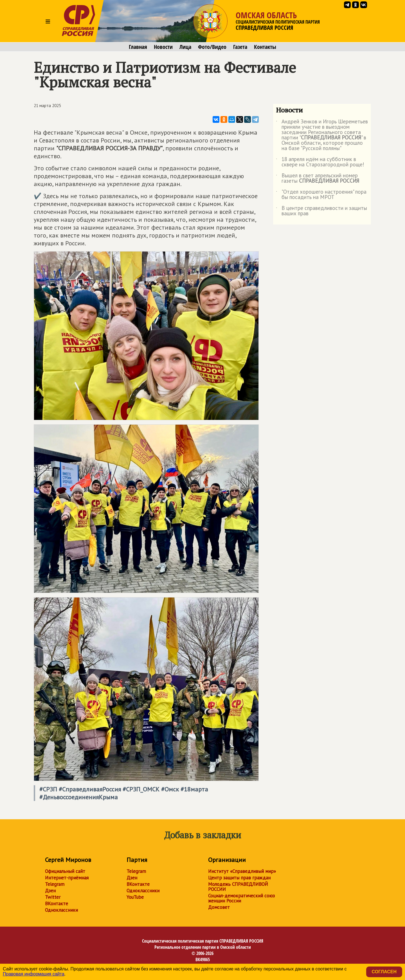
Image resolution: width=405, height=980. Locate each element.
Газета (240, 47)
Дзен (50, 891)
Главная (138, 47)
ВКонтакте (57, 904)
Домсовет (219, 907)
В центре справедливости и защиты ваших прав (321, 211)
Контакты (265, 47)
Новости (163, 47)
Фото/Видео (212, 47)
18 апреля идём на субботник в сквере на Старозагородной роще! (320, 162)
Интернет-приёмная (67, 878)
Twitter (53, 897)
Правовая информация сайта (34, 974)
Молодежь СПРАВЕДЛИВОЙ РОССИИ (238, 887)
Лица (185, 47)
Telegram (55, 884)
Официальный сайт (65, 871)
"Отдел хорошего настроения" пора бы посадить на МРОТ (321, 195)
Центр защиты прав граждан (239, 878)
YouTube (135, 897)
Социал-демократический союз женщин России (241, 898)
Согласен (384, 972)
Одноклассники (61, 910)
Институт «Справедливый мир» (242, 871)
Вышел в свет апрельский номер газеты (318, 178)
